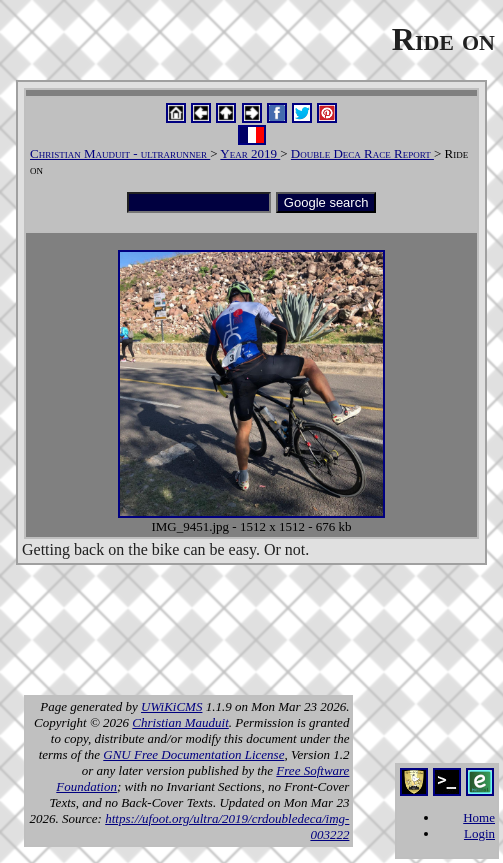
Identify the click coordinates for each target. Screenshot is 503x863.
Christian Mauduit (180, 722)
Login (479, 833)
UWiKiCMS (171, 706)
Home (479, 817)
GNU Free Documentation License (193, 754)
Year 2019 (250, 153)
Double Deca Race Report (362, 153)
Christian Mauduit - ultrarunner (120, 153)
